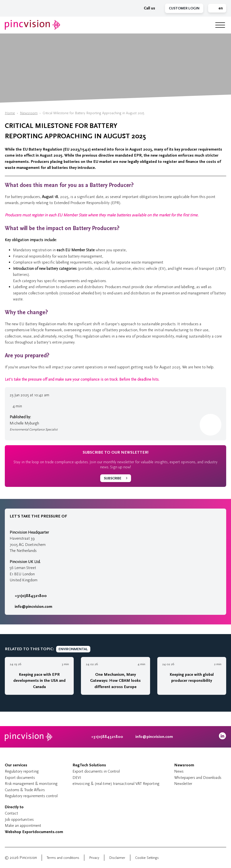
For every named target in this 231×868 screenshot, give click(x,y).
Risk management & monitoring (31, 784)
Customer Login (184, 8)
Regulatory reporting (22, 771)
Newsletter (183, 784)
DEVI (77, 778)
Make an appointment (23, 825)
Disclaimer (117, 858)
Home (10, 113)
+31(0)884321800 (28, 596)
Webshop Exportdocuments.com (34, 832)
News (179, 771)
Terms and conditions (63, 858)
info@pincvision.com (33, 607)
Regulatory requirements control (31, 796)
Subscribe (113, 478)
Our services (16, 765)
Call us (147, 8)
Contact (11, 813)
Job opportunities (19, 819)
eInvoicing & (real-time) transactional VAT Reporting (116, 784)
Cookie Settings (147, 858)
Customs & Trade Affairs (25, 790)
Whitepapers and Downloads (198, 778)
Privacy (94, 858)
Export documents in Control (96, 771)
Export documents (20, 778)
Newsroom (29, 113)
